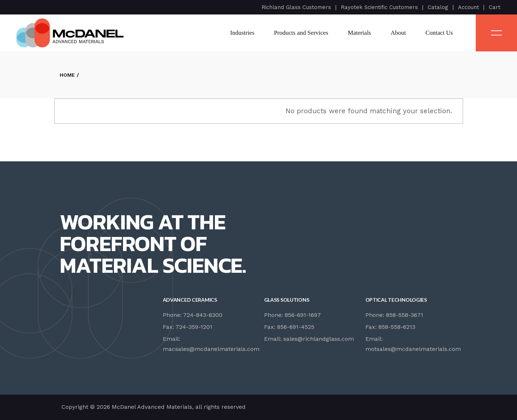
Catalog (438, 7)
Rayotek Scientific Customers (379, 7)
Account (469, 7)
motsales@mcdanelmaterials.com (413, 349)
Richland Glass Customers (296, 7)
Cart (495, 7)
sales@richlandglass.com (319, 339)
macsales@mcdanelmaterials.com (211, 349)
